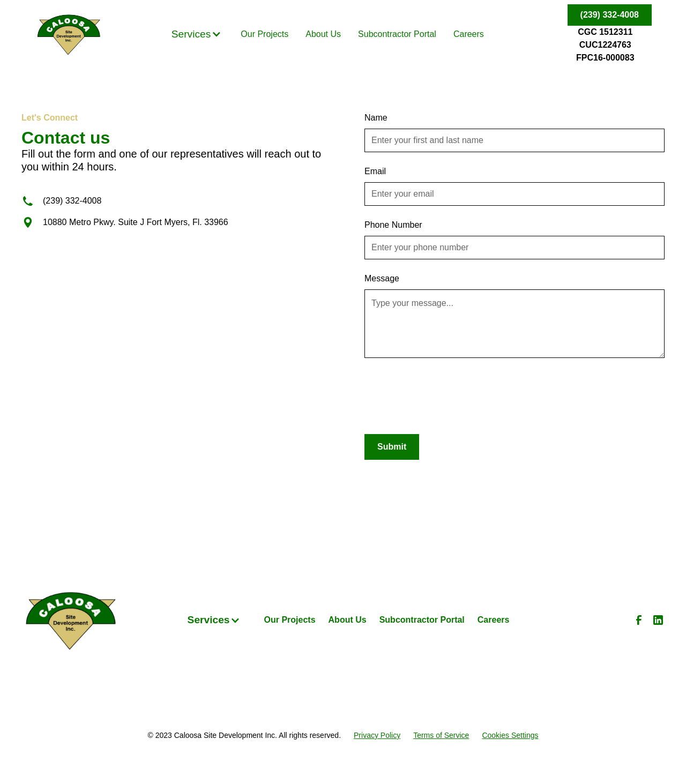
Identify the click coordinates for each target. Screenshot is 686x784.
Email (375, 171)
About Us (323, 34)
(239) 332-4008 (610, 15)
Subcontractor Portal (397, 34)
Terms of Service (441, 735)
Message (382, 278)
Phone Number (393, 225)
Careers (469, 34)
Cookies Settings (510, 735)
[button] (197, 35)
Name (376, 118)
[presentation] (446, 392)
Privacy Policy (377, 735)
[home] (69, 34)
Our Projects (264, 34)
